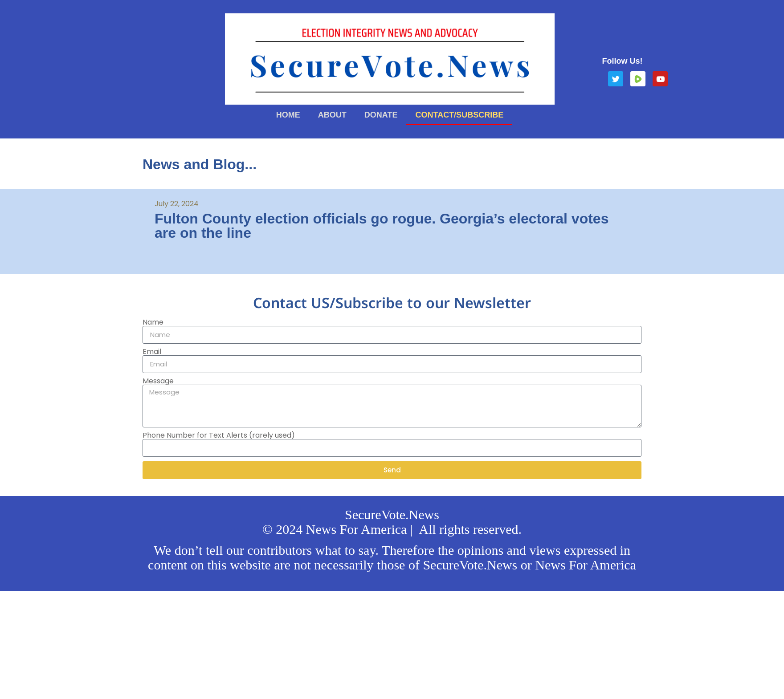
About (332, 115)
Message (158, 381)
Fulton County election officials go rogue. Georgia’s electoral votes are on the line (382, 226)
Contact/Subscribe (459, 115)
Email (152, 352)
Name (153, 322)
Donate (381, 115)
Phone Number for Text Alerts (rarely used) (219, 435)
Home (288, 115)
